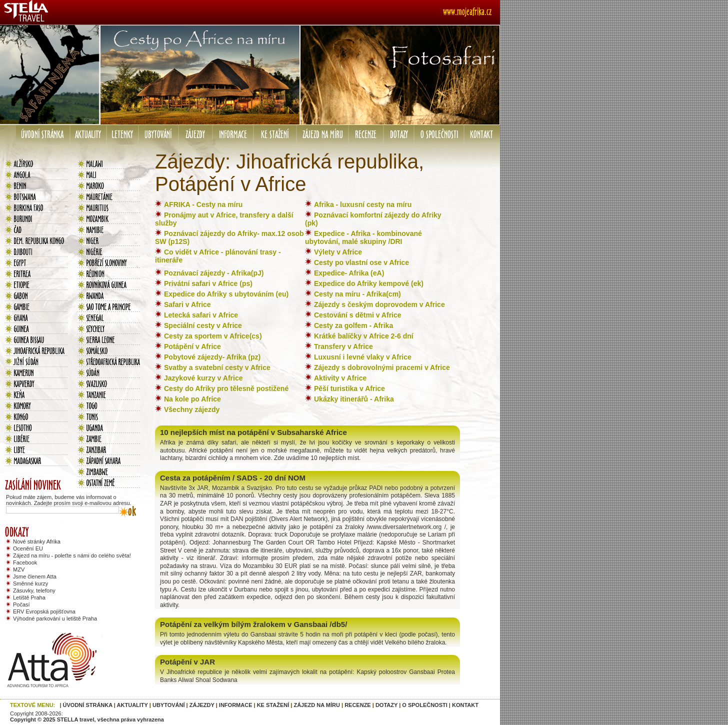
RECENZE (358, 705)
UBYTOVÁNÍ (169, 705)
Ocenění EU (28, 548)
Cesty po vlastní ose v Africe (361, 262)
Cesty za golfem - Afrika (353, 325)
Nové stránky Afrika (37, 541)
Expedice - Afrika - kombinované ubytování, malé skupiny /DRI (363, 237)
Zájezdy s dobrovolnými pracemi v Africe (382, 367)
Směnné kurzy (30, 583)
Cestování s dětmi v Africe (358, 315)
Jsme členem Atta (35, 576)
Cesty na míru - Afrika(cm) (357, 294)
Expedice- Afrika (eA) (349, 273)
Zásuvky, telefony (34, 590)
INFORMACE (236, 705)
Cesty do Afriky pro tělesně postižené (226, 388)
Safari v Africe (187, 304)
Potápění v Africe (192, 346)
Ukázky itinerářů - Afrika (354, 399)
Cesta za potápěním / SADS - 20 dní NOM (233, 478)
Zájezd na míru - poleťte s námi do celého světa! (72, 555)
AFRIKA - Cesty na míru (203, 204)
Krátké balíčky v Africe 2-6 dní (364, 336)
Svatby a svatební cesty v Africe (217, 367)
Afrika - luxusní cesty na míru (363, 204)
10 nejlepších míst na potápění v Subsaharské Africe (253, 432)
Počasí (21, 604)
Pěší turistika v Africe (349, 388)
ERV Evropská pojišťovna (44, 611)
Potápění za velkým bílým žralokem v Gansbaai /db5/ (253, 624)
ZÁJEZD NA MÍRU (316, 705)
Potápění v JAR (187, 662)
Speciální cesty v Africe (203, 325)
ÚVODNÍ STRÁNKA (88, 705)
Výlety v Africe (338, 252)
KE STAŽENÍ (273, 705)
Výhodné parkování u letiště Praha (55, 618)
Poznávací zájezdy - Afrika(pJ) (214, 273)
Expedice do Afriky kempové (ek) (369, 283)
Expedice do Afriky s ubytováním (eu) (226, 294)
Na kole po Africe (192, 399)
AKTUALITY (132, 705)
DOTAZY (386, 705)
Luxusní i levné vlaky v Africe (363, 357)
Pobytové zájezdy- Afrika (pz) (212, 357)
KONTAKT (465, 705)
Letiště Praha (29, 597)
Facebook (25, 562)
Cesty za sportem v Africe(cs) (213, 336)
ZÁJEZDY (202, 705)
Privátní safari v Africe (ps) (208, 283)
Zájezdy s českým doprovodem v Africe (379, 304)
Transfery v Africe (343, 346)
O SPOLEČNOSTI (424, 705)
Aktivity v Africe (340, 378)
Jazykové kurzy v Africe (203, 378)
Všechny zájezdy (192, 409)
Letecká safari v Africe (201, 315)
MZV (19, 569)
